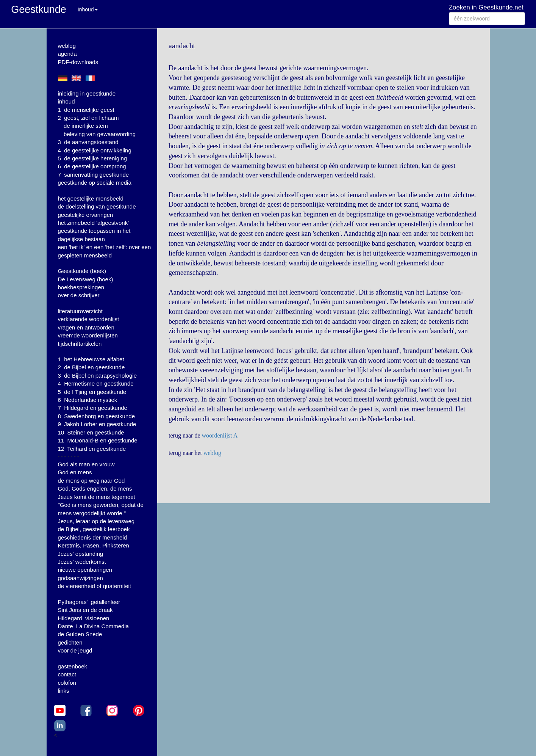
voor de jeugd (75, 650)
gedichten (70, 642)
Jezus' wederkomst (82, 562)
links (64, 691)
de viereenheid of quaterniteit (95, 586)
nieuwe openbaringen (85, 570)
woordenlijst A (220, 435)
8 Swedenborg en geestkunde (97, 416)
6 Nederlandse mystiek (88, 400)
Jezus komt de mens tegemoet (97, 497)
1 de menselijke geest (86, 110)
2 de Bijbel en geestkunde (91, 367)
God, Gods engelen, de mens (95, 489)
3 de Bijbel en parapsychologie (97, 376)
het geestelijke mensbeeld (91, 198)
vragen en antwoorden (86, 327)
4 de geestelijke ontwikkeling (95, 150)
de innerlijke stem (86, 126)
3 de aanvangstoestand (88, 142)
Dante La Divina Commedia (94, 626)
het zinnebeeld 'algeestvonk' (94, 223)
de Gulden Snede (80, 634)
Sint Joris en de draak (85, 610)
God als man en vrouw (86, 464)
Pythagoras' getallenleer (89, 602)
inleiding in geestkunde (87, 93)
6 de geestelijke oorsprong (92, 166)
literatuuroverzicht (80, 311)
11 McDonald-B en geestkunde (98, 440)
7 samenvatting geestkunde (94, 175)
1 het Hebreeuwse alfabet (91, 359)
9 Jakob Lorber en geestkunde (97, 424)
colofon (67, 683)
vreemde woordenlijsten (88, 335)
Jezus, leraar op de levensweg (96, 521)
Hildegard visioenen (84, 618)
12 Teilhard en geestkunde (92, 449)
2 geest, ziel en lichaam (88, 118)
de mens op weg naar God (91, 481)
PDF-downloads (78, 62)
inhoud (66, 101)
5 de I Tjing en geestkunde (92, 392)
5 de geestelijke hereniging (93, 158)
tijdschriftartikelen (80, 344)
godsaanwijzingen (80, 578)
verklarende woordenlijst (89, 319)
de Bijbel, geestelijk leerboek (94, 529)
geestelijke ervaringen (86, 215)
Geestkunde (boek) (82, 271)
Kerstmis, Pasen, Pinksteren (94, 545)
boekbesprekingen (81, 287)
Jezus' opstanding (81, 554)
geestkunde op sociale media (95, 183)
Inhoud (88, 9)
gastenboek (73, 666)
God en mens (75, 472)
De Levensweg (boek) (86, 279)
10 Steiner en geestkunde (91, 432)
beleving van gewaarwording (100, 134)
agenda (67, 54)
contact (67, 674)
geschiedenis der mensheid (93, 537)
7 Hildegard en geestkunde (93, 408)
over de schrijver (79, 295)
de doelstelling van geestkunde (97, 206)
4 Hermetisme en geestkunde (96, 383)
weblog (67, 46)
